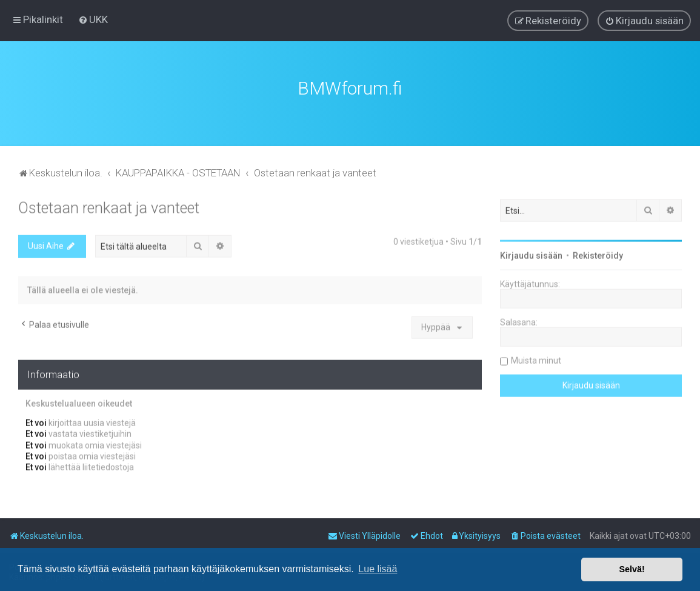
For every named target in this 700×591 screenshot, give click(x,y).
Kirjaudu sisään (531, 255)
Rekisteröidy (598, 255)
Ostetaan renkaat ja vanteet (109, 207)
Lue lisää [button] (378, 569)
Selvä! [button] (632, 569)
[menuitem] (93, 19)
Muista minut (536, 359)
